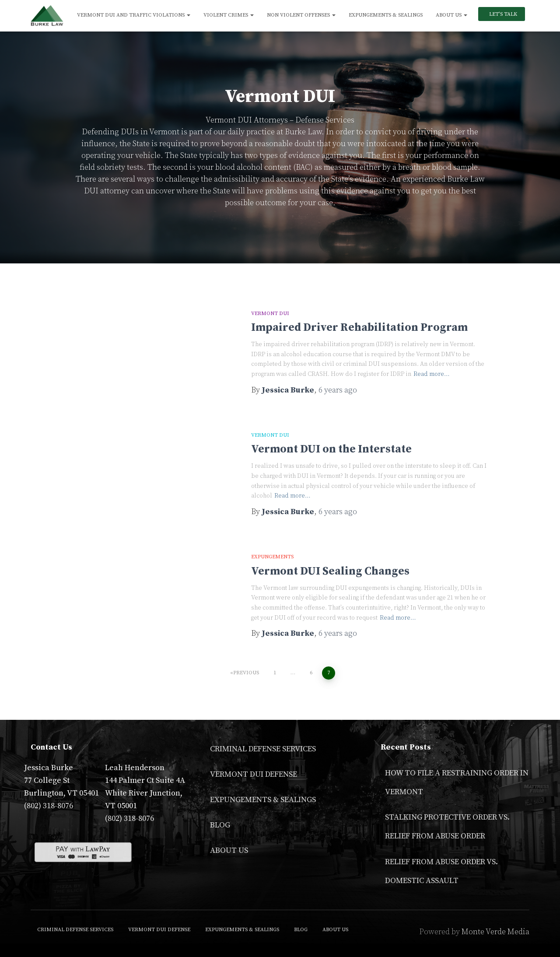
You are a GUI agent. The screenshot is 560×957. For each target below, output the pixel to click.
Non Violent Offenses (301, 15)
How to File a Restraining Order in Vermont (457, 782)
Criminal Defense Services (263, 749)
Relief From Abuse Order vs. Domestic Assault (441, 871)
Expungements (272, 557)
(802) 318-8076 (49, 806)
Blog (220, 825)
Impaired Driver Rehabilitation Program (359, 328)
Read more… (432, 374)
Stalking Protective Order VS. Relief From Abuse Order (447, 827)
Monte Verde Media (495, 932)
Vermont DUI (270, 314)
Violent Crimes (229, 15)
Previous (246, 673)
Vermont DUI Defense (254, 774)
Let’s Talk (502, 14)
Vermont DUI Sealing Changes (330, 571)
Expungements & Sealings (386, 15)
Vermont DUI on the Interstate (331, 449)
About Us (451, 15)
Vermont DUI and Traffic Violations (134, 15)
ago (338, 390)
